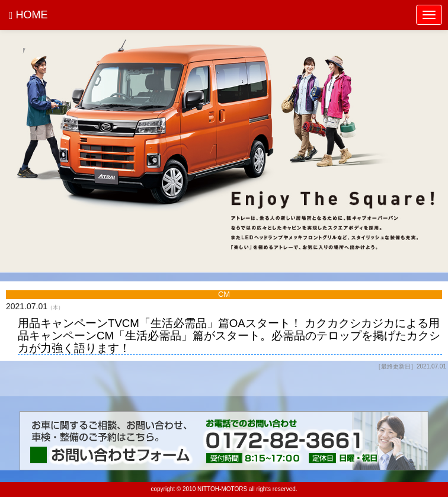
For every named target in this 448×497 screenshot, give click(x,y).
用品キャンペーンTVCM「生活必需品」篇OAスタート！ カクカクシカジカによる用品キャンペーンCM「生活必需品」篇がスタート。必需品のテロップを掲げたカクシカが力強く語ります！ (229, 336)
